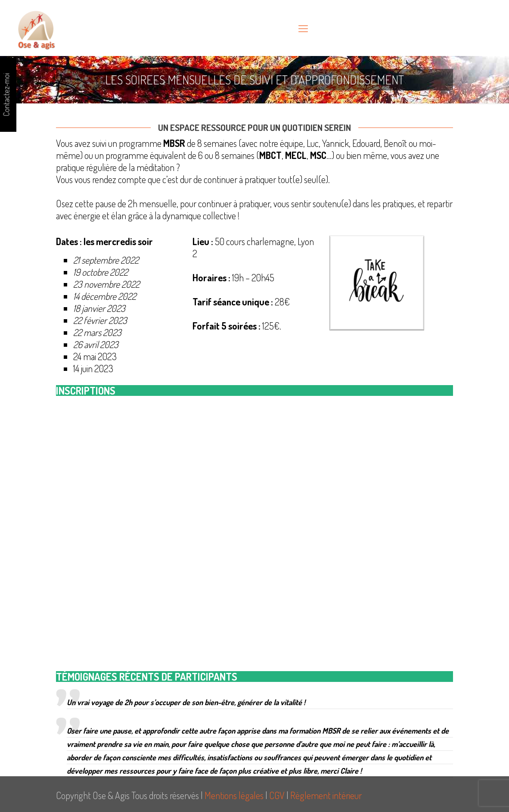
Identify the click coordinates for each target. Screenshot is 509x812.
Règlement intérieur (326, 795)
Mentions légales (234, 795)
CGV (277, 795)
